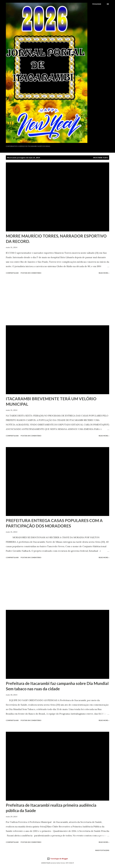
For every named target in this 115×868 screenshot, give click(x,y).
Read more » (104, 273)
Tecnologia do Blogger (57, 859)
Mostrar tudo (101, 158)
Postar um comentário (31, 273)
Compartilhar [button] (12, 273)
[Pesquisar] (97, 4)
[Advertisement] (57, 300)
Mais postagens (102, 850)
